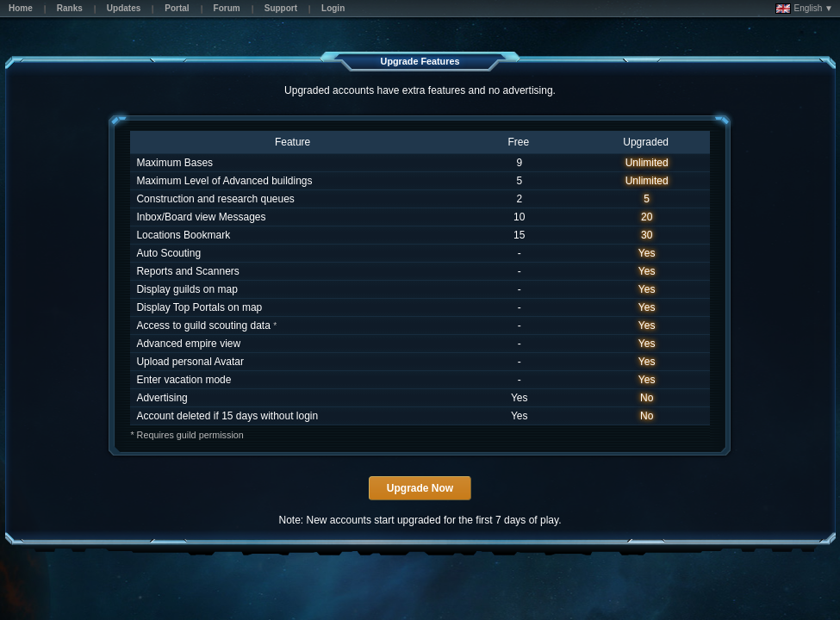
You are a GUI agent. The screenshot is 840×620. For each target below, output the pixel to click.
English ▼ (804, 9)
